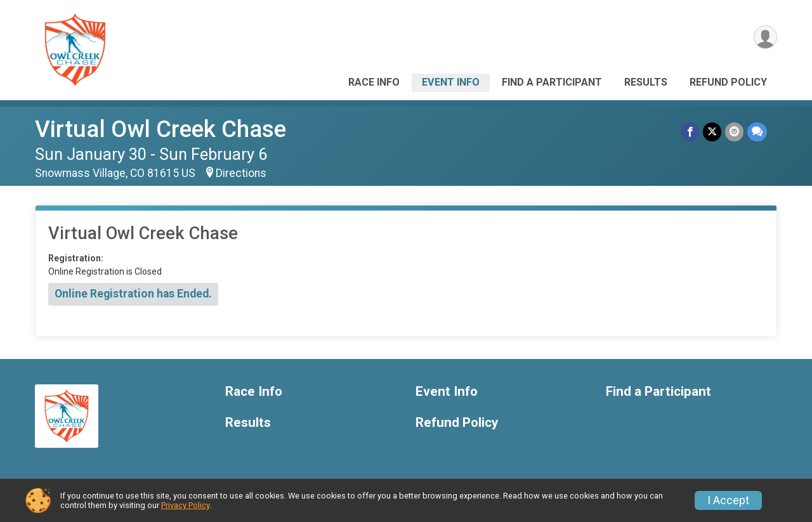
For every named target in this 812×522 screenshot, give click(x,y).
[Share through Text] (757, 132)
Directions (241, 173)
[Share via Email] (734, 132)
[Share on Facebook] (690, 132)
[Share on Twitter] (712, 132)
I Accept (728, 500)
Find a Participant (552, 82)
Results (646, 82)
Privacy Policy (185, 505)
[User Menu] (765, 37)
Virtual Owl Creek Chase (160, 129)
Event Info (451, 82)
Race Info (374, 82)
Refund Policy (728, 82)
